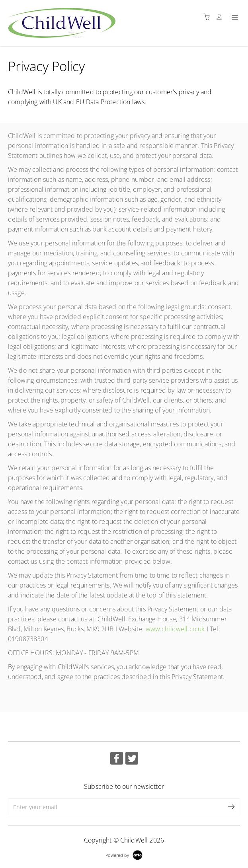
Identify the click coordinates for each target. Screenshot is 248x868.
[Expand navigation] (234, 18)
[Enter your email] (116, 807)
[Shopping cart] (209, 17)
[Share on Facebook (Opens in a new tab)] (117, 759)
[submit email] (232, 807)
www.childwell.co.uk (175, 629)
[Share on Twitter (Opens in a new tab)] (132, 759)
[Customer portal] (221, 17)
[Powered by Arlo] (124, 854)
